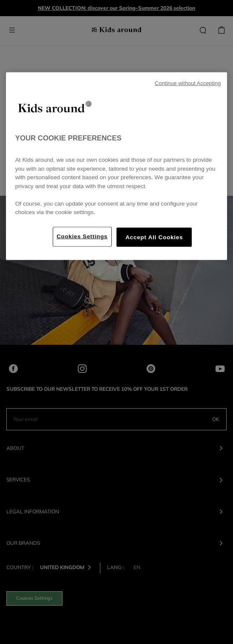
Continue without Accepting (188, 83)
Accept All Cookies (154, 237)
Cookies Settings (82, 236)
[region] (117, 166)
